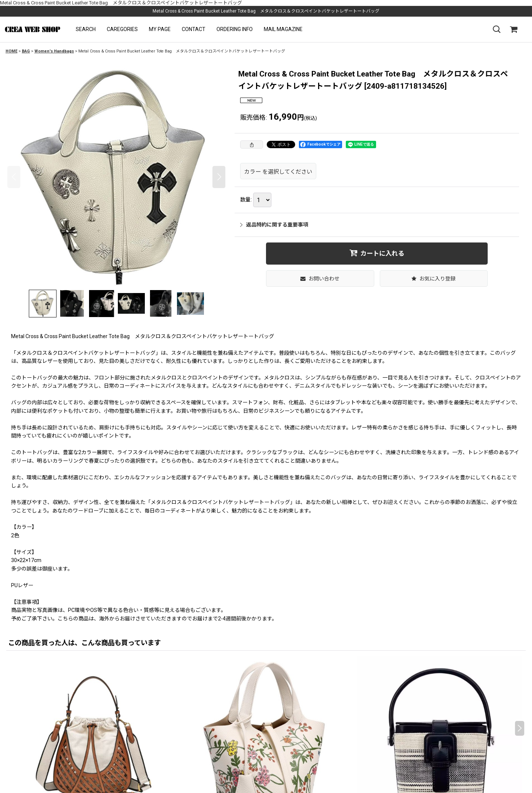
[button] (86, 29)
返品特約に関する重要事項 (274, 225)
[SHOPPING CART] (514, 30)
